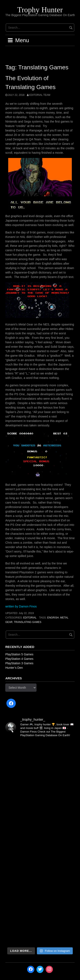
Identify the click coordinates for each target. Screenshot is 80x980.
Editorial (30, 618)
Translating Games (28, 622)
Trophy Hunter (40, 10)
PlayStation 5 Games (19, 654)
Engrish (53, 618)
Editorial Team (40, 95)
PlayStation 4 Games (19, 659)
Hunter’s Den (14, 668)
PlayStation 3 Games (19, 663)
